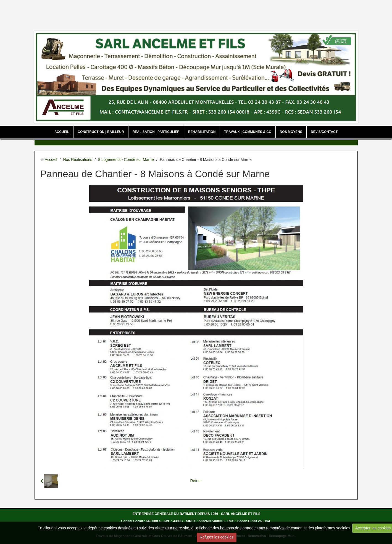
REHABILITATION (202, 132)
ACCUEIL (62, 132)
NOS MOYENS (291, 132)
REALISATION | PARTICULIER (156, 132)
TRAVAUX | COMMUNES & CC (248, 132)
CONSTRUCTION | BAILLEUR (101, 132)
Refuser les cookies (217, 537)
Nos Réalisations (77, 159)
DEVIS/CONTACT (324, 132)
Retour (196, 481)
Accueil (51, 159)
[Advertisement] (196, 14)
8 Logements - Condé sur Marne (126, 159)
